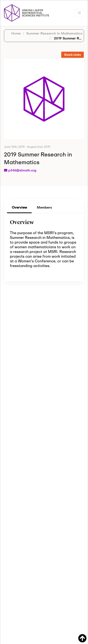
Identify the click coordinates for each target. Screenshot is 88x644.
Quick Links (73, 55)
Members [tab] (44, 207)
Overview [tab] (19, 207)
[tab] (73, 55)
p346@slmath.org (22, 170)
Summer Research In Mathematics (54, 33)
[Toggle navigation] (79, 13)
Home (16, 33)
